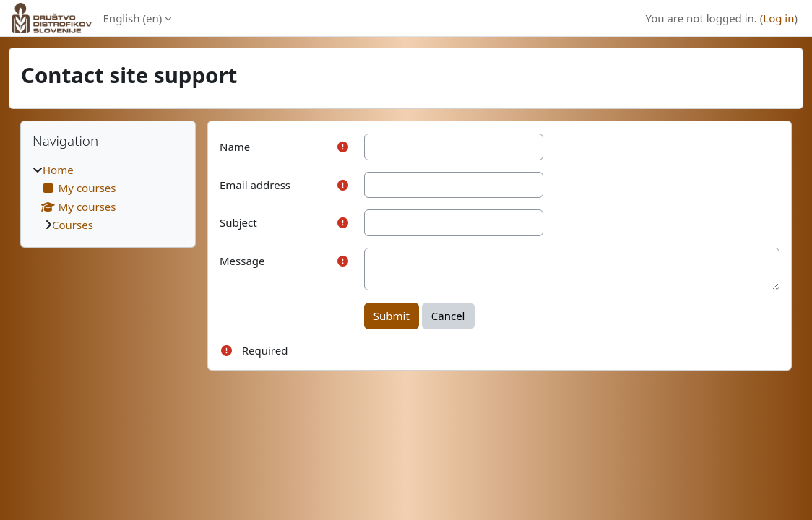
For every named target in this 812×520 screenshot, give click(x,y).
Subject (238, 222)
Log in (778, 18)
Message (242, 261)
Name (235, 147)
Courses (73, 225)
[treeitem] (108, 198)
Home (58, 170)
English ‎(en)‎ (133, 18)
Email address (255, 185)
